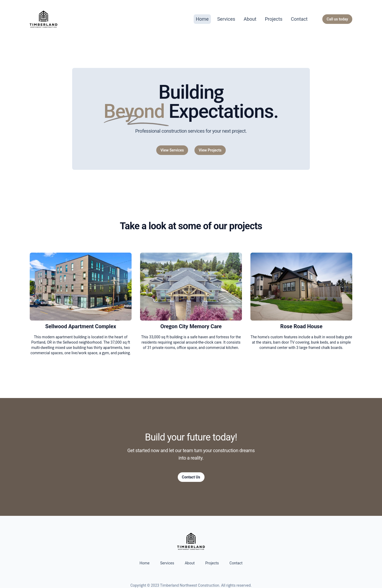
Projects (274, 19)
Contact (299, 19)
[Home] (44, 19)
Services (226, 19)
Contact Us (191, 477)
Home (202, 19)
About (250, 19)
